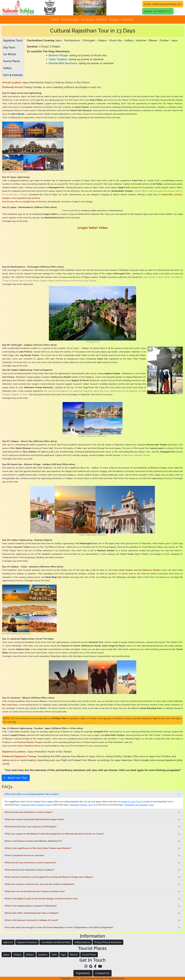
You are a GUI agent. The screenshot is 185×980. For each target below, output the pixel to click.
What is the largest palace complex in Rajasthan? (31, 906)
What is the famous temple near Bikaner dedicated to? (33, 841)
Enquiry (114, 19)
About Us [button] (8, 942)
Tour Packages (70, 19)
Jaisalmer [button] (43, 955)
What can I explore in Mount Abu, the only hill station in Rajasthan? (40, 884)
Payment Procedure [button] (27, 942)
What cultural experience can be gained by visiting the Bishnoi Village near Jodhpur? (49, 877)
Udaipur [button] (18, 955)
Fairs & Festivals (13, 75)
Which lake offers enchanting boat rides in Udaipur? (32, 913)
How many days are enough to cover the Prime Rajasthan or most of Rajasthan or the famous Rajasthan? (59, 927)
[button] (90, 8)
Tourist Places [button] (89, 955)
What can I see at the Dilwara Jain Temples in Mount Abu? (35, 891)
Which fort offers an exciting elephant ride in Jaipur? (32, 794)
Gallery (7, 68)
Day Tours (9, 47)
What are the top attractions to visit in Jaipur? (28, 812)
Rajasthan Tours (13, 40)
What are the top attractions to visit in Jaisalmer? (30, 863)
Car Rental (87, 19)
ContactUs (127, 19)
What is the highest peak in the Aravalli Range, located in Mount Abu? (41, 899)
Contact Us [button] (102, 973)
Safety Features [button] (82, 942)
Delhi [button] (54, 955)
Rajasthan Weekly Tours (81, 805)
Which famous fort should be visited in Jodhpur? (30, 870)
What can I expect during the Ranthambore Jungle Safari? (34, 819)
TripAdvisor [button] (83, 973)
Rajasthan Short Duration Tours (36, 805)
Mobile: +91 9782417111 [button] (158, 11)
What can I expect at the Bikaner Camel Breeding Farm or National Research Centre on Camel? (54, 834)
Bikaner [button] (74, 955)
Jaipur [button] (6, 955)
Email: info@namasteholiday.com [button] (163, 4)
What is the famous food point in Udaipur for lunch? (31, 920)
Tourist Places (12, 61)
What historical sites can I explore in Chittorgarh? (31, 827)
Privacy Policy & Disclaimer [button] (108, 942)
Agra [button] (63, 955)
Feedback (101, 19)
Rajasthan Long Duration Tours (139, 805)
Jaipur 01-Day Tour (131, 802)
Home (55, 19)
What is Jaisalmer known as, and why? (24, 855)
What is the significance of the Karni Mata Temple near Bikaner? (38, 848)
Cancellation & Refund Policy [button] (56, 942)
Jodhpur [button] (30, 955)
